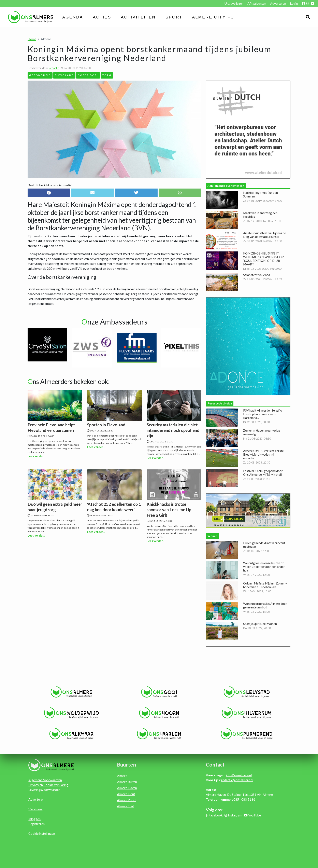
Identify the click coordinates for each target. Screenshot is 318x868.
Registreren (37, 824)
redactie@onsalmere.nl (237, 780)
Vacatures (35, 809)
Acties (102, 17)
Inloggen (34, 819)
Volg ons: (214, 810)
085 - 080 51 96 (244, 799)
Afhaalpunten (257, 3)
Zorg (107, 75)
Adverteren (278, 3)
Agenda (73, 17)
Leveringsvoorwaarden (44, 790)
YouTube (255, 815)
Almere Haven (127, 788)
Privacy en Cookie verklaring (48, 785)
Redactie (54, 68)
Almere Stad (126, 806)
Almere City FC (213, 17)
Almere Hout (126, 794)
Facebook (216, 815)
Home (32, 39)
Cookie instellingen (42, 833)
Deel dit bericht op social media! (50, 185)
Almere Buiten (127, 782)
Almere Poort (126, 800)
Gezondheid (40, 75)
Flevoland (64, 75)
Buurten (127, 764)
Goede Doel (88, 75)
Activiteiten (138, 17)
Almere (122, 776)
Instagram (235, 815)
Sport (174, 17)
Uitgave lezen (234, 3)
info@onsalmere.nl (239, 775)
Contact (215, 764)
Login (294, 3)
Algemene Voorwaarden (45, 780)
